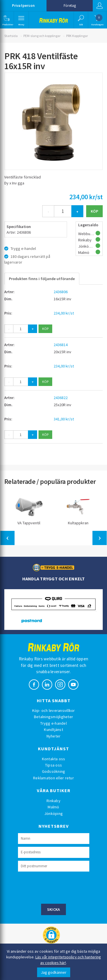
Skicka (54, 909)
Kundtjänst (53, 730)
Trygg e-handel (53, 723)
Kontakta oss (54, 759)
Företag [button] (70, 6)
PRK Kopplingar (77, 36)
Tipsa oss (53, 765)
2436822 (61, 398)
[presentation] (61, 887)
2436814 (61, 345)
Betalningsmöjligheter (53, 717)
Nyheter (54, 736)
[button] (6, 20)
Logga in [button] (100, 6)
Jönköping (53, 813)
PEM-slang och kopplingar (42, 36)
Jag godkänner (54, 972)
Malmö (53, 807)
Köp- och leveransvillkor (54, 710)
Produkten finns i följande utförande (42, 279)
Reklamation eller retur (53, 778)
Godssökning (54, 771)
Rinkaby (53, 801)
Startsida (11, 36)
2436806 (61, 292)
